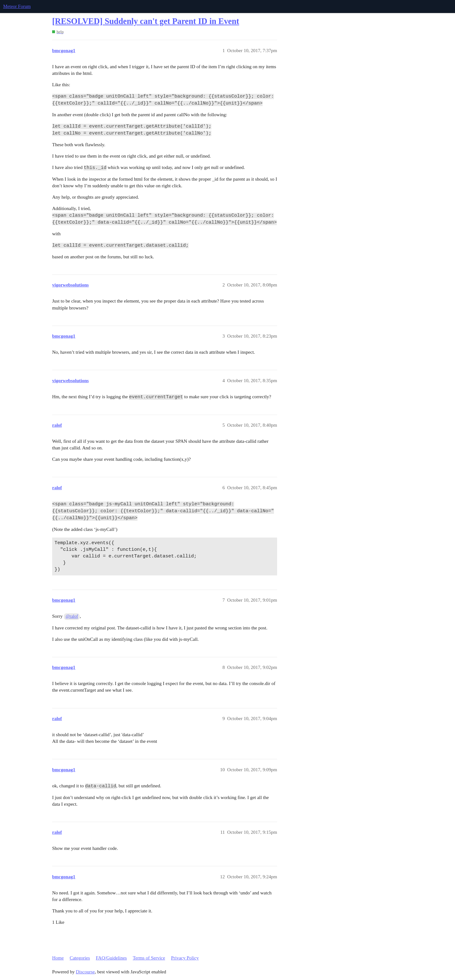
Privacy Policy (185, 958)
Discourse (85, 972)
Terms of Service (149, 958)
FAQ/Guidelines (111, 958)
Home (58, 958)
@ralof (72, 616)
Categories (80, 958)
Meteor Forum (17, 6)
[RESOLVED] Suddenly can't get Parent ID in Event (146, 21)
